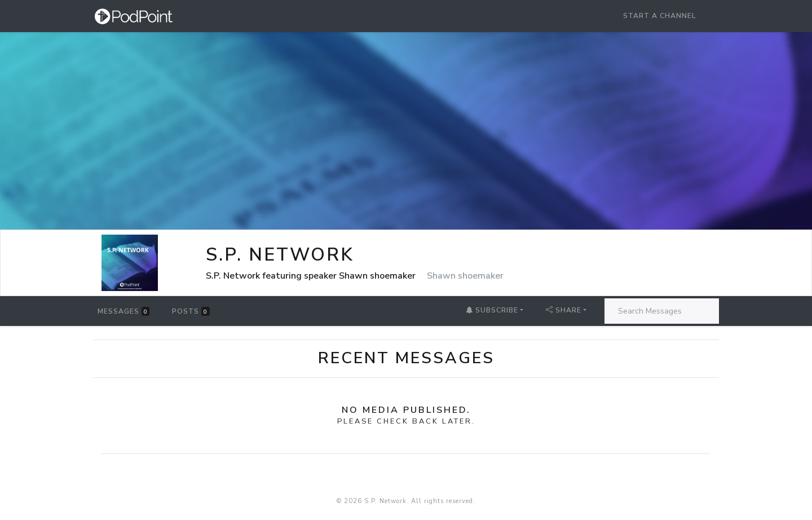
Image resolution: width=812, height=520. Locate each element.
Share (564, 310)
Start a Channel (660, 16)
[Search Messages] (662, 311)
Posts (191, 311)
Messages (123, 311)
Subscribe (492, 310)
